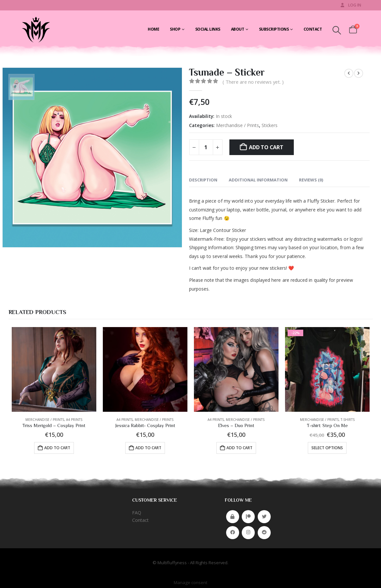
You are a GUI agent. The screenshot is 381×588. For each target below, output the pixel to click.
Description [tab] (203, 180)
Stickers (270, 125)
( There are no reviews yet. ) (253, 82)
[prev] (349, 73)
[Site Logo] (35, 29)
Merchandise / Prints (238, 125)
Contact (313, 29)
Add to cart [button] (57, 448)
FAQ (137, 513)
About (238, 29)
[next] (359, 73)
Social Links (208, 29)
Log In (350, 5)
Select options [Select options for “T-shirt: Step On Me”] (327, 448)
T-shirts (348, 420)
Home (153, 29)
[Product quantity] (206, 147)
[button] (337, 30)
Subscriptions (274, 29)
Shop (175, 29)
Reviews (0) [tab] (311, 180)
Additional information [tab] (258, 180)
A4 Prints (74, 420)
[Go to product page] (54, 369)
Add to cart (266, 147)
